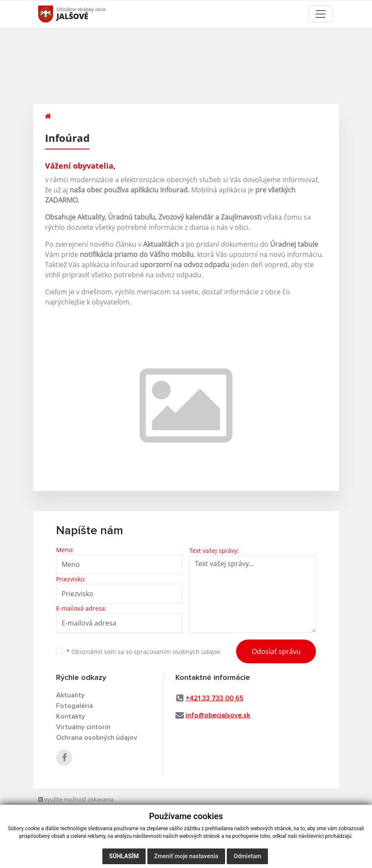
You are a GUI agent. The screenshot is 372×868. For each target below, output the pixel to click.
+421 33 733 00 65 (214, 698)
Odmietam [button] (247, 856)
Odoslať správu (276, 651)
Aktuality (70, 695)
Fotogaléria (75, 706)
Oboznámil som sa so (143, 652)
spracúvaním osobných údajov (177, 652)
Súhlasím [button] (124, 856)
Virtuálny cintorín (83, 727)
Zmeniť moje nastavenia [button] (186, 856)
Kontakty (70, 716)
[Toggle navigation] (321, 14)
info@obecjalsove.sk (218, 715)
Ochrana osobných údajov (97, 738)
